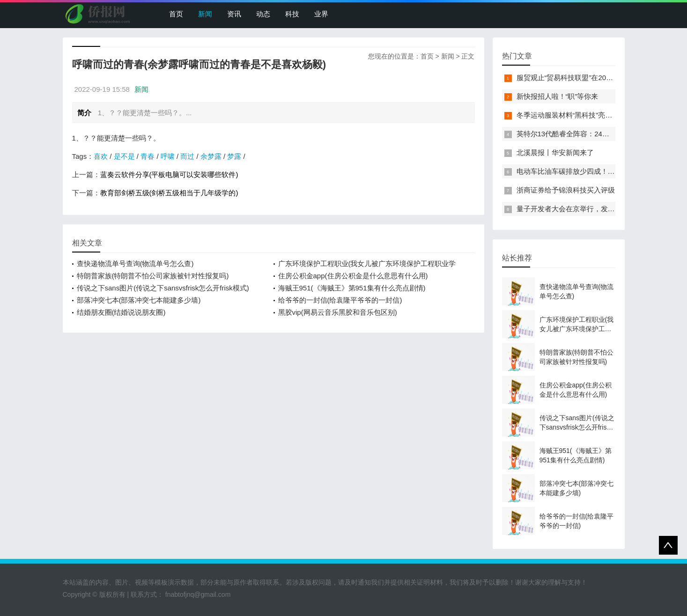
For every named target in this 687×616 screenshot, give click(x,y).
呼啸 (168, 156)
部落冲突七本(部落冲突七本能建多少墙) (139, 300)
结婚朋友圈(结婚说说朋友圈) (121, 312)
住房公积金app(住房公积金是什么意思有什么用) (353, 276)
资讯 (234, 14)
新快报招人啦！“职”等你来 (558, 96)
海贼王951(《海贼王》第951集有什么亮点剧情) (352, 288)
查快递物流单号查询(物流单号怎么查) (135, 263)
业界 (321, 14)
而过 (187, 156)
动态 (263, 14)
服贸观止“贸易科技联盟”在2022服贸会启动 (583, 78)
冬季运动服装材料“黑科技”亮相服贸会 (575, 115)
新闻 (205, 14)
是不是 (124, 156)
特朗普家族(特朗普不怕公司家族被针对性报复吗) (153, 276)
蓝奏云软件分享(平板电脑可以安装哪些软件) (169, 174)
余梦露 (211, 156)
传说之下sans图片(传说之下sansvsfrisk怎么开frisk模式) (163, 288)
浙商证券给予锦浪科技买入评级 (566, 190)
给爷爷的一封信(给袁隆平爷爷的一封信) (340, 300)
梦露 (234, 156)
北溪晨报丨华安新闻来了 (555, 152)
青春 (148, 156)
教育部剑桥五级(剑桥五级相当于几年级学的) (169, 193)
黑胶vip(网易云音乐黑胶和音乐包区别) (338, 312)
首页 (176, 14)
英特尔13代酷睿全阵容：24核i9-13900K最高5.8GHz (598, 134)
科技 (292, 14)
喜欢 (101, 156)
